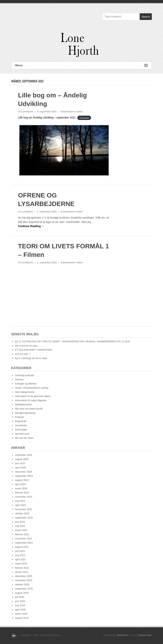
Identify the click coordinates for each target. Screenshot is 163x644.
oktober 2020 (22, 584)
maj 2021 (20, 555)
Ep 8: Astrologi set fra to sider (31, 358)
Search (146, 17)
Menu (81, 65)
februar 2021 (22, 568)
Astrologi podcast (25, 375)
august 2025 (22, 459)
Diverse (19, 379)
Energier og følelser (26, 384)
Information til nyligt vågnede (31, 400)
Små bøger (21, 430)
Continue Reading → (31, 226)
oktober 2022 (22, 513)
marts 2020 (21, 614)
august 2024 (22, 480)
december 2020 (24, 576)
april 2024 (20, 484)
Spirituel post (22, 434)
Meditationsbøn (23, 404)
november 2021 (24, 539)
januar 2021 (22, 572)
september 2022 (24, 518)
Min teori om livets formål (29, 409)
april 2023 (20, 505)
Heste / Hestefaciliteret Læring (32, 388)
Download (84, 118)
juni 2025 (20, 463)
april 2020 (20, 610)
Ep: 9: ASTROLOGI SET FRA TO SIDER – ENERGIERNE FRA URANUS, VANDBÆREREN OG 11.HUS (72, 341)
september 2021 (24, 543)
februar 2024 (22, 493)
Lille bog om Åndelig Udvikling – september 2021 (47, 118)
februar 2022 (22, 534)
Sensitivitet (21, 425)
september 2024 (24, 476)
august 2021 (22, 547)
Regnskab (21, 421)
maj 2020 (20, 605)
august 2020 (22, 593)
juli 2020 (20, 597)
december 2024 (24, 472)
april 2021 (20, 559)
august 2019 (22, 618)
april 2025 (20, 468)
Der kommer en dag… (27, 346)
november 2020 (24, 580)
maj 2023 (20, 501)
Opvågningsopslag (25, 413)
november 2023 (24, 497)
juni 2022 (20, 522)
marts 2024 (21, 488)
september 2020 (24, 589)
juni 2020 (20, 601)
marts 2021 (21, 564)
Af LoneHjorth (26, 112)
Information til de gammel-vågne (33, 396)
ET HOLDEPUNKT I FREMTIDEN (34, 350)
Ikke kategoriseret (25, 392)
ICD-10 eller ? (23, 354)
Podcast (19, 417)
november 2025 (24, 455)
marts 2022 (21, 530)
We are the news (24, 438)
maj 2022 (20, 526)
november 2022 (24, 509)
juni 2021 (20, 551)
